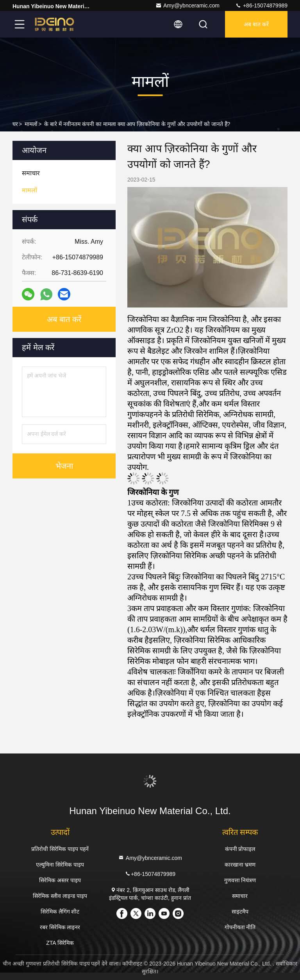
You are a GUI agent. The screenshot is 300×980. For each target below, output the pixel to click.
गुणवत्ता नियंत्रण (240, 880)
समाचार (240, 896)
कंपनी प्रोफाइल (240, 849)
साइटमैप (240, 912)
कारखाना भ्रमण (240, 865)
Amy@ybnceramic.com (187, 5)
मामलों (31, 124)
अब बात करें (256, 24)
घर (15, 124)
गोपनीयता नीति (240, 927)
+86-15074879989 (261, 5)
